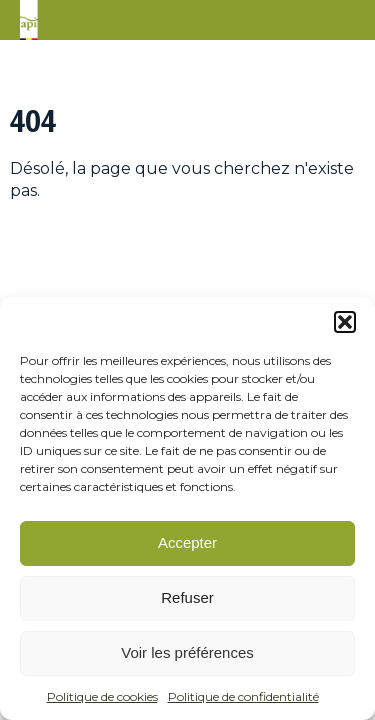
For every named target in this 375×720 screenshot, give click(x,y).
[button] (345, 322)
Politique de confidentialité (243, 696)
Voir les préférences (187, 652)
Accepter (187, 542)
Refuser (187, 597)
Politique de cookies (102, 696)
